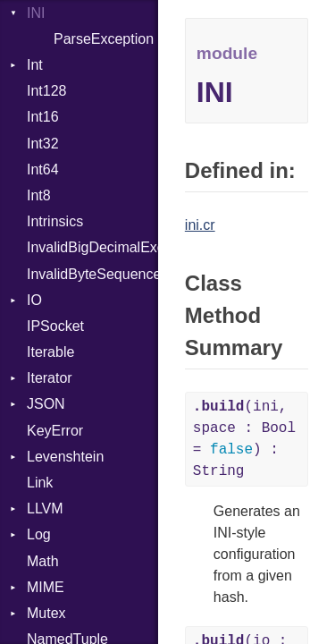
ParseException (104, 39)
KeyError (55, 431)
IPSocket (55, 326)
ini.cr (200, 225)
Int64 (43, 169)
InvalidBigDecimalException (92, 247)
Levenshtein (65, 457)
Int (35, 65)
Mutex (46, 613)
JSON (46, 404)
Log (39, 534)
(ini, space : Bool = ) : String (244, 439)
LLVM (45, 508)
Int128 (46, 91)
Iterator (50, 378)
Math (43, 561)
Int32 (43, 144)
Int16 (43, 117)
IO (34, 300)
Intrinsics (55, 221)
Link (40, 483)
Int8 (39, 195)
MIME (46, 587)
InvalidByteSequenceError (92, 274)
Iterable (50, 352)
